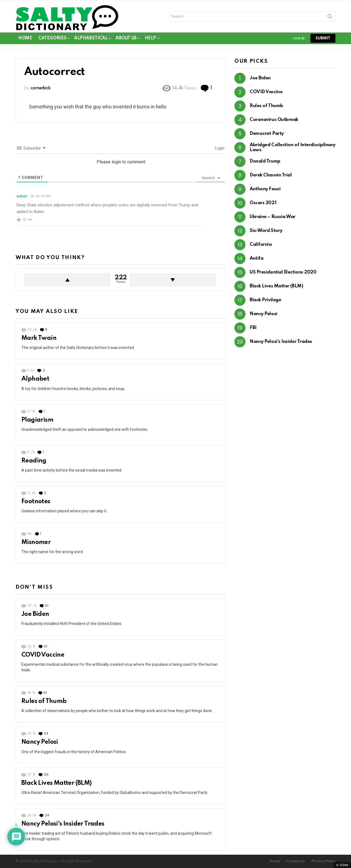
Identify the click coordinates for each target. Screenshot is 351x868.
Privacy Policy (323, 861)
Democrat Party (267, 134)
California (261, 245)
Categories (52, 39)
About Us (126, 39)
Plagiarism (37, 420)
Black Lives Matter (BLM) (57, 783)
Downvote (173, 280)
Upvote (67, 280)
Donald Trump (265, 161)
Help (150, 39)
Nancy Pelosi (40, 742)
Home (25, 38)
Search (330, 17)
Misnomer (36, 542)
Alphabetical (91, 39)
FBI (253, 328)
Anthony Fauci (265, 189)
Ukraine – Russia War (273, 217)
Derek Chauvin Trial (271, 175)
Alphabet (35, 379)
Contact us (296, 861)
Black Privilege (265, 300)
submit (323, 38)
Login (219, 148)
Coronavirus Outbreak (274, 120)
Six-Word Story (266, 231)
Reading (34, 461)
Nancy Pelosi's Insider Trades (63, 824)
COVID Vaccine (43, 655)
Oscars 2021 (263, 203)
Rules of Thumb (44, 701)
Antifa (256, 258)
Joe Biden (35, 614)
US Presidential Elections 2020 (283, 272)
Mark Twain (39, 338)
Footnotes (36, 502)
